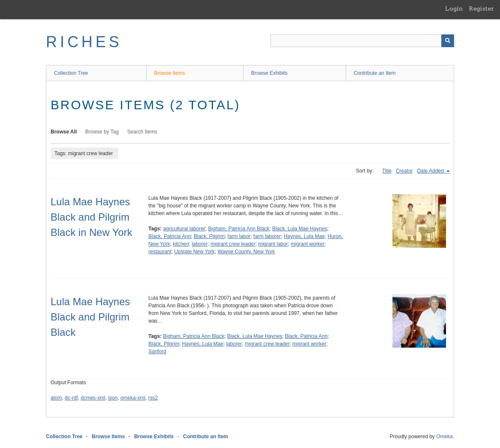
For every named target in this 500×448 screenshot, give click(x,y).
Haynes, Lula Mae (304, 236)
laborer (200, 244)
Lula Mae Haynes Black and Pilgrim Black (90, 317)
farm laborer (267, 236)
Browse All (64, 132)
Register (482, 9)
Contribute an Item (375, 73)
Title (387, 171)
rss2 (153, 398)
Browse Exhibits (269, 73)
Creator (404, 171)
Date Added (431, 171)
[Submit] (448, 41)
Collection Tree (71, 73)
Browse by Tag (102, 132)
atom (56, 398)
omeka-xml (133, 398)
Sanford (157, 352)
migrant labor (273, 244)
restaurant (160, 252)
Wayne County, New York (246, 252)
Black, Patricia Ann (170, 236)
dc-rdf (71, 398)
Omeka (445, 437)
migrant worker (308, 244)
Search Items (142, 132)
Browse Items (170, 73)
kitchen (181, 244)
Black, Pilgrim (209, 236)
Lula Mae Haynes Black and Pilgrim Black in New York (91, 217)
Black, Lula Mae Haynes (300, 229)
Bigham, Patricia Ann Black (239, 229)
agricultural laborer (184, 229)
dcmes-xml (93, 398)
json (113, 398)
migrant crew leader (233, 244)
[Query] (362, 41)
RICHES (84, 42)
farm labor (239, 236)
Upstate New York (195, 252)
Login (454, 9)
